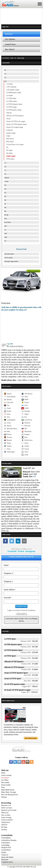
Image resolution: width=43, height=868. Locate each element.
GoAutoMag (5, 845)
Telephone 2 (8, 581)
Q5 (5, 196)
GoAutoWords (6, 850)
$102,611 (30, 692)
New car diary (6, 815)
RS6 (6, 226)
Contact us (5, 855)
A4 (5, 81)
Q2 (5, 185)
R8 (5, 211)
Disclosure (5, 860)
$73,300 (31, 675)
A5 (5, 163)
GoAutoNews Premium (9, 840)
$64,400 (31, 681)
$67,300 (29, 647)
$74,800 (30, 669)
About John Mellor (7, 857)
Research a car (6, 805)
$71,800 (30, 664)
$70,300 (29, 652)
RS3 (6, 219)
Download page (31, 738)
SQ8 (6, 237)
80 (5, 70)
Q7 (5, 204)
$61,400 (29, 658)
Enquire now (21, 606)
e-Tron (6, 181)
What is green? (33, 271)
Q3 (5, 189)
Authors (4, 852)
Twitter (21, 551)
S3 (5, 230)
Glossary (4, 830)
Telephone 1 (9, 573)
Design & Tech (6, 847)
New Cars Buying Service (10, 795)
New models (5, 783)
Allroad (7, 178)
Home (3, 773)
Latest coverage (6, 775)
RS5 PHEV (8, 222)
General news (6, 822)
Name (6, 565)
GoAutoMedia (6, 838)
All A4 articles (9, 258)
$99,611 (30, 686)
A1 (5, 74)
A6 (5, 167)
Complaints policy (7, 862)
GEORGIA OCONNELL (16, 346)
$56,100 (29, 641)
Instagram (30, 551)
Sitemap (4, 797)
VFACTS (4, 825)
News (3, 787)
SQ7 (6, 234)
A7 (5, 170)
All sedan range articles (11, 261)
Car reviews (5, 778)
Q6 (5, 200)
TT (5, 241)
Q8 (5, 207)
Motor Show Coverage (9, 792)
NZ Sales (4, 827)
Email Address (10, 590)
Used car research (7, 820)
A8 (5, 174)
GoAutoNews (6, 843)
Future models (6, 785)
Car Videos (5, 780)
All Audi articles (9, 254)
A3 (5, 78)
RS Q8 (6, 215)
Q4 (5, 193)
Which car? (5, 813)
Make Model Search (8, 790)
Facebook (12, 551)
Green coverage (6, 817)
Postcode (8, 598)
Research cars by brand (9, 810)
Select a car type (7, 808)
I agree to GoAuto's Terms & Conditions (21, 610)
